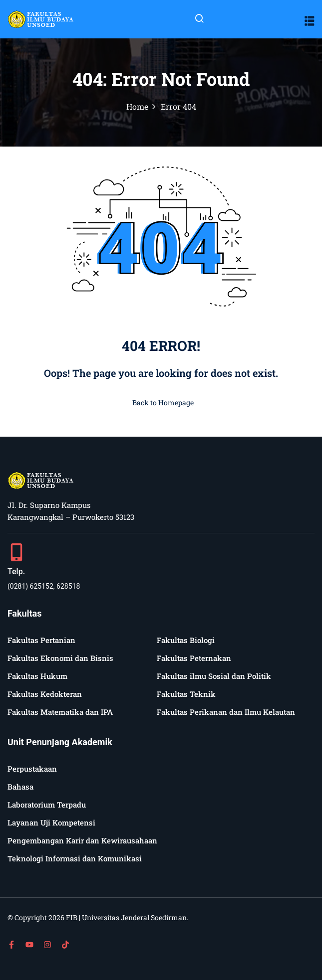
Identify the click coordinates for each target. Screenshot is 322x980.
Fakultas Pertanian (41, 640)
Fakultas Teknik (186, 694)
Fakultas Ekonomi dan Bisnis (60, 658)
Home (137, 106)
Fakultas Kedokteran (45, 694)
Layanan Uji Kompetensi (51, 822)
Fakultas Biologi (186, 640)
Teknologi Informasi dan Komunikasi (75, 858)
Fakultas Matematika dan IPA (60, 712)
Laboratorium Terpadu (47, 805)
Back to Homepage (161, 403)
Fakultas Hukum (37, 676)
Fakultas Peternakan (194, 658)
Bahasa (20, 787)
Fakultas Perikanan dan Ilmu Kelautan (226, 712)
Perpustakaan (32, 769)
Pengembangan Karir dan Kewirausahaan (82, 840)
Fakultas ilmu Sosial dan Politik (214, 676)
